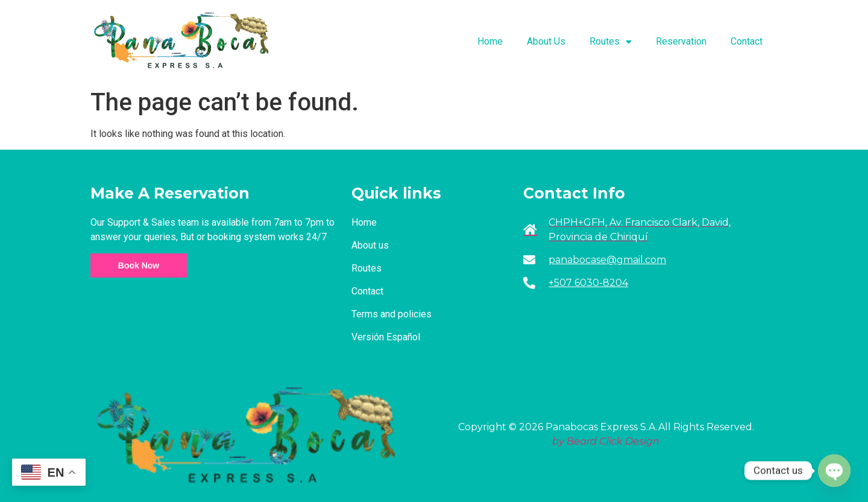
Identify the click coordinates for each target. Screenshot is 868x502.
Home (490, 41)
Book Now (139, 265)
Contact (747, 41)
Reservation (681, 41)
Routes (611, 42)
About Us (546, 41)
